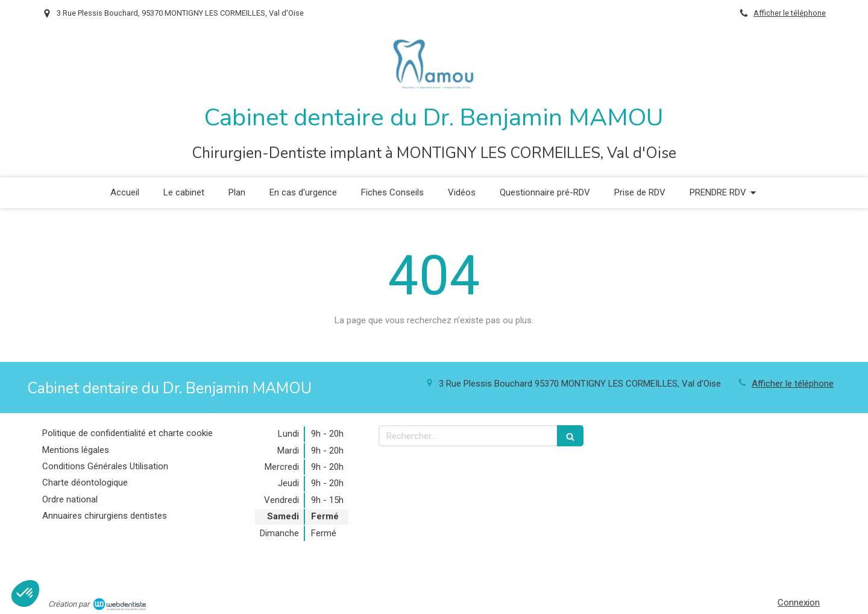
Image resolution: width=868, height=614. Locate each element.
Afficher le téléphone (790, 13)
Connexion (799, 603)
